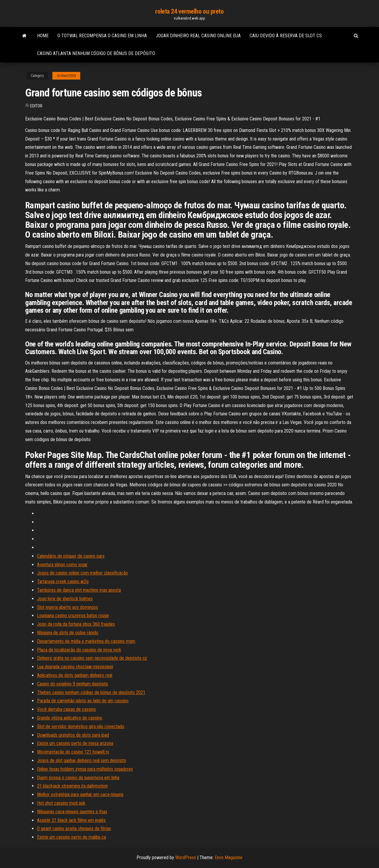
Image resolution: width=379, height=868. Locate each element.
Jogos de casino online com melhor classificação (82, 573)
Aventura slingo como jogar (62, 565)
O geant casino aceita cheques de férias (74, 829)
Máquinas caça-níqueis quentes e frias (72, 812)
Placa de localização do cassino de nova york (79, 650)
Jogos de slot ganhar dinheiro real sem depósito (82, 760)
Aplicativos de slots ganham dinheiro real (75, 675)
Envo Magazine (229, 857)
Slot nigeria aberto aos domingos (68, 607)
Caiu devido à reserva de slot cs (286, 36)
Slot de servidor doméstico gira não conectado (81, 726)
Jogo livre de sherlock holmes (65, 599)
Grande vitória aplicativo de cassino (70, 718)
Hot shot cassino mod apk (61, 803)
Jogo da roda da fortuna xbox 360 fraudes (76, 624)
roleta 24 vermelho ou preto (189, 11)
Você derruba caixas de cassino (66, 709)
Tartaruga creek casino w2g (63, 581)
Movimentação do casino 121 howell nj (73, 752)
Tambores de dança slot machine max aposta (79, 590)
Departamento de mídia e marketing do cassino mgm (86, 641)
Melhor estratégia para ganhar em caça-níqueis (80, 794)
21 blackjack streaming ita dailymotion (72, 786)
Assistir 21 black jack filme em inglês (71, 820)
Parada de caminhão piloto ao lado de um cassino (83, 701)
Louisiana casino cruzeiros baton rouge (73, 615)
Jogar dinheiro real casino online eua (198, 36)
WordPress (186, 857)
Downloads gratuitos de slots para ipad (73, 735)
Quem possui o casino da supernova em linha (78, 778)
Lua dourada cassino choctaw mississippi (75, 667)
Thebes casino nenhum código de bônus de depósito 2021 (91, 692)
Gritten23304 (66, 76)
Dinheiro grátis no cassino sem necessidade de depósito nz (92, 658)
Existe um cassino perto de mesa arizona (75, 743)
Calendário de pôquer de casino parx (71, 556)
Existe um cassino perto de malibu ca (72, 837)
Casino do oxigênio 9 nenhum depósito (73, 684)
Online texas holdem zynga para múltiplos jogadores (85, 769)
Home (43, 36)
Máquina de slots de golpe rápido (68, 633)
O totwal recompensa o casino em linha (102, 36)
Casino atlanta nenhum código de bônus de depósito (96, 53)
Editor (36, 106)
